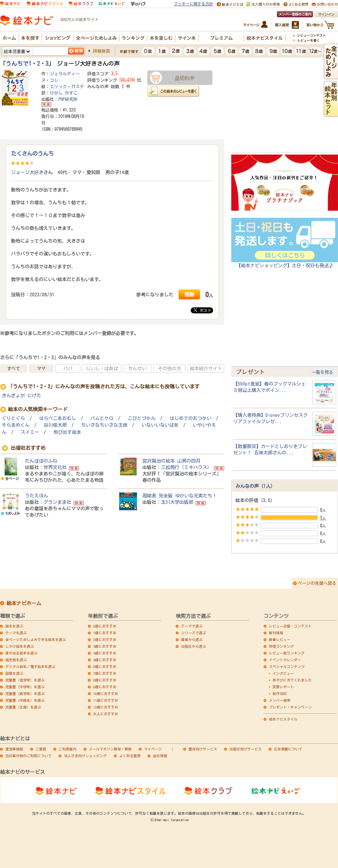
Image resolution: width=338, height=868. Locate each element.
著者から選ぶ (192, 640)
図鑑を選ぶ (14, 673)
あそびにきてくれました (292, 680)
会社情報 (160, 756)
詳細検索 (101, 51)
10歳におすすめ (106, 694)
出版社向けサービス (245, 749)
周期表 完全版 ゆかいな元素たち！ (179, 496)
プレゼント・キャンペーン (290, 707)
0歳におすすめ (105, 626)
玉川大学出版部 (177, 502)
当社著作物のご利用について (28, 756)
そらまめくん (16, 425)
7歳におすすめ (105, 673)
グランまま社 (57, 502)
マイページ (153, 749)
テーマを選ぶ (16, 633)
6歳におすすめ (105, 667)
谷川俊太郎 (55, 425)
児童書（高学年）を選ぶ (25, 694)
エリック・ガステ (67, 86)
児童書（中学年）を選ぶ (25, 687)
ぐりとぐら (13, 418)
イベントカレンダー (285, 660)
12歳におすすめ (106, 707)
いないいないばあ (160, 425)
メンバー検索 (280, 700)
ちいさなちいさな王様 (104, 425)
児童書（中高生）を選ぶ (25, 700)
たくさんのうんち (32, 153)
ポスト (202, 310)
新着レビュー (280, 640)
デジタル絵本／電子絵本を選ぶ (30, 667)
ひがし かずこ (64, 93)
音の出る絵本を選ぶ (21, 653)
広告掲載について (288, 749)
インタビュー (283, 673)
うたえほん (36, 496)
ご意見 (41, 749)
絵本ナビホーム (24, 603)
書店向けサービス (203, 749)
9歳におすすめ (105, 687)
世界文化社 (55, 467)
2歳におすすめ (105, 640)
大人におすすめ (106, 714)
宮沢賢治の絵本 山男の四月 (171, 461)
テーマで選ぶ (192, 626)
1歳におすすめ (105, 633)
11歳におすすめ (106, 700)
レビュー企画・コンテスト (290, 626)
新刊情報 (276, 633)
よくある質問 (130, 756)
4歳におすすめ (105, 653)
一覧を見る (322, 372)
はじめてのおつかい (191, 418)
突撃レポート (283, 687)
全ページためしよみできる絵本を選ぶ (36, 640)
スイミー (30, 432)
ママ (41, 368)
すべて (14, 368)
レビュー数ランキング (287, 653)
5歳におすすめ (105, 660)
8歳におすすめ (105, 680)
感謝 (189, 294)
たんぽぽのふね (41, 461)
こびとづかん (142, 418)
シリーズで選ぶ (194, 633)
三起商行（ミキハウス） (186, 467)
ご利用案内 (68, 749)
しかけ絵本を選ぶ (20, 646)
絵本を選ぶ (14, 626)
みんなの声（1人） (255, 486)
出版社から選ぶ (194, 646)
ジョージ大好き (27, 172)
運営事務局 (14, 749)
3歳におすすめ (105, 646)
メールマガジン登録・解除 (110, 749)
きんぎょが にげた (22, 396)
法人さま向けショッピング (85, 756)
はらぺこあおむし (58, 418)
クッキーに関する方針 (194, 4)
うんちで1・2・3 (27, 64)
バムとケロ (102, 418)
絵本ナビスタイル (283, 719)
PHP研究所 (68, 99)
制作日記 (280, 694)
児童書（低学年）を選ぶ (25, 680)
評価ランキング (281, 646)
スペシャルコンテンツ (287, 667)
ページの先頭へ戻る (317, 583)
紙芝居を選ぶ (16, 660)
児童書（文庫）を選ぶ (23, 707)
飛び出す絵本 (67, 432)
